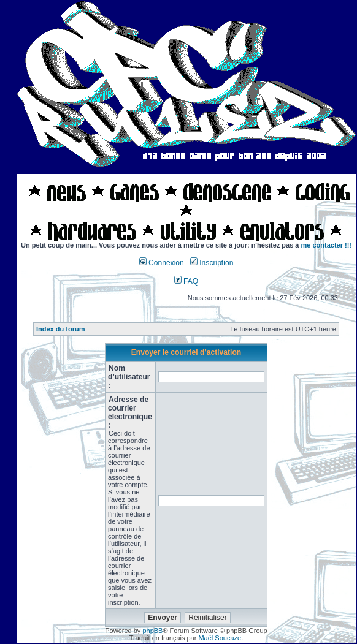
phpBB (152, 631)
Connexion (162, 263)
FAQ (186, 281)
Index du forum (60, 329)
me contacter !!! (327, 245)
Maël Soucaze (220, 638)
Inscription (212, 263)
